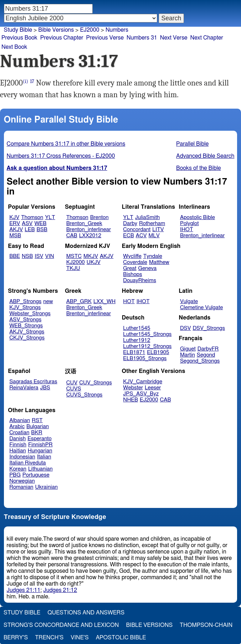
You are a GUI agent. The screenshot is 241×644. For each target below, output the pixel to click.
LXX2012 (90, 236)
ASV (27, 224)
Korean (18, 469)
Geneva (148, 268)
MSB (15, 236)
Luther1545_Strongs (147, 334)
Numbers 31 (142, 38)
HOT (129, 302)
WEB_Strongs (26, 326)
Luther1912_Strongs (147, 346)
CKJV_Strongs (27, 338)
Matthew (159, 262)
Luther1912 (137, 340)
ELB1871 (134, 352)
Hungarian (40, 451)
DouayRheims (140, 281)
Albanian (20, 420)
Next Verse (174, 38)
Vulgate (189, 302)
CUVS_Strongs (84, 395)
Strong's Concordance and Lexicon (61, 625)
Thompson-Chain (206, 625)
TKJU (73, 268)
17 (32, 81)
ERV (15, 224)
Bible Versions (56, 30)
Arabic (17, 427)
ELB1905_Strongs (145, 359)
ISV (39, 256)
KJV (14, 217)
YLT (50, 217)
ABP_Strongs (25, 302)
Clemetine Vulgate (201, 308)
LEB (30, 230)
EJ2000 (149, 400)
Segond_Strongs (200, 361)
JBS (45, 388)
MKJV (91, 256)
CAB (72, 236)
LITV (158, 230)
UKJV (94, 262)
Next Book (14, 47)
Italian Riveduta (27, 463)
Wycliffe (132, 256)
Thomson (32, 217)
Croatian (19, 433)
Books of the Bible (199, 168)
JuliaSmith (147, 217)
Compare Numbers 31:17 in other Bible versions (66, 144)
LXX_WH (104, 302)
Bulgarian (38, 427)
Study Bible (18, 30)
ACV (141, 236)
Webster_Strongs (30, 314)
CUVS (74, 389)
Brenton (99, 217)
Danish (17, 439)
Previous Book (19, 38)
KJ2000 (76, 262)
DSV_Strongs (209, 328)
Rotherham (152, 224)
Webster (133, 388)
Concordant (137, 230)
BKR (37, 433)
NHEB (130, 400)
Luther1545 (137, 328)
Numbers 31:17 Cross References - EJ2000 (61, 156)
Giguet (188, 349)
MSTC (74, 256)
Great (130, 268)
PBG (15, 475)
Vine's (80, 638)
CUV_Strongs (95, 383)
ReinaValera (24, 388)
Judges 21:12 (60, 590)
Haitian (18, 451)
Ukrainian (47, 487)
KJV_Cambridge (143, 382)
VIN (49, 256)
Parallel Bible (192, 144)
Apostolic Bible (121, 638)
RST (37, 420)
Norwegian (22, 481)
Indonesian (22, 457)
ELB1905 (158, 352)
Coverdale (135, 262)
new (48, 302)
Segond (206, 355)
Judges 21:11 (24, 590)
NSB (27, 256)
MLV (154, 236)
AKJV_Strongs (27, 332)
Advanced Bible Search (205, 156)
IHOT (187, 230)
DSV (186, 328)
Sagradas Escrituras (33, 382)
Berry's (16, 638)
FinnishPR (40, 445)
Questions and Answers (86, 613)
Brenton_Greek (84, 224)
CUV (72, 383)
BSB (42, 230)
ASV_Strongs (25, 320)
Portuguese (36, 475)
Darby (130, 224)
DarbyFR (208, 349)
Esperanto (40, 439)
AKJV (16, 230)
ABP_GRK (79, 302)
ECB (128, 236)
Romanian (21, 487)
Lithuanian (40, 469)
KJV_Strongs (25, 308)
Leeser (153, 388)
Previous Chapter (62, 38)
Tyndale (153, 256)
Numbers (117, 30)
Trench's (49, 638)
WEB (40, 224)
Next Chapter (207, 38)
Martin (188, 355)
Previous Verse (105, 38)
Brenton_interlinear (89, 230)
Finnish (18, 445)
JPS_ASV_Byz (141, 394)
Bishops (132, 274)
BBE (15, 256)
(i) (25, 81)
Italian (44, 457)
